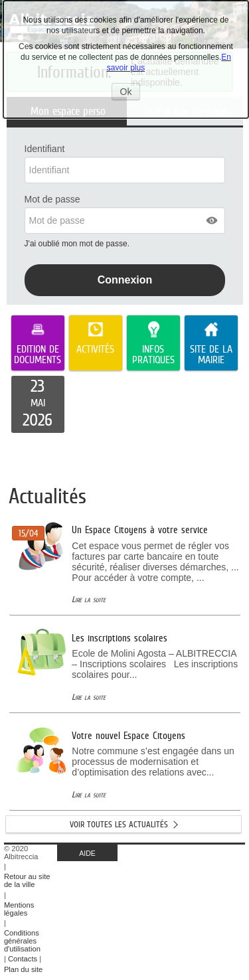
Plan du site (23, 969)
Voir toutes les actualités (119, 824)
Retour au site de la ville (27, 880)
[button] (212, 220)
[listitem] (38, 404)
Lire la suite (89, 599)
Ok (130, 93)
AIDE (87, 853)
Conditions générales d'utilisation (22, 941)
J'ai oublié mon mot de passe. (78, 244)
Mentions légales (19, 909)
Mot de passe (52, 199)
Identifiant (45, 149)
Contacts (23, 959)
